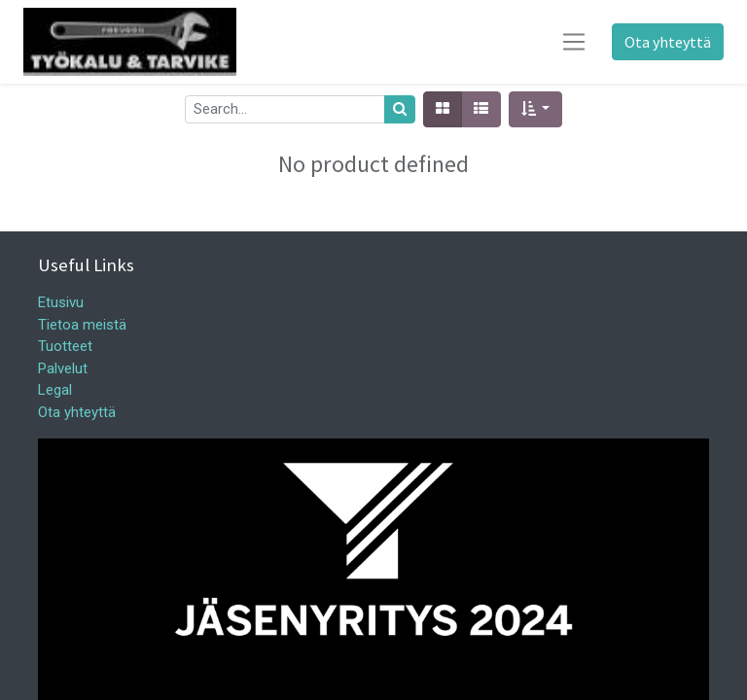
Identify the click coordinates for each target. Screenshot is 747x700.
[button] (536, 109)
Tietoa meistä (82, 325)
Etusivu (61, 302)
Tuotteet (65, 346)
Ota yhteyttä (668, 42)
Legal (55, 390)
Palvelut (63, 368)
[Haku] (400, 109)
